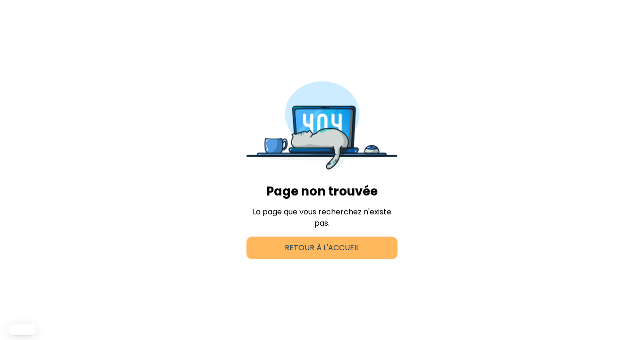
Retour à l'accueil (322, 248)
